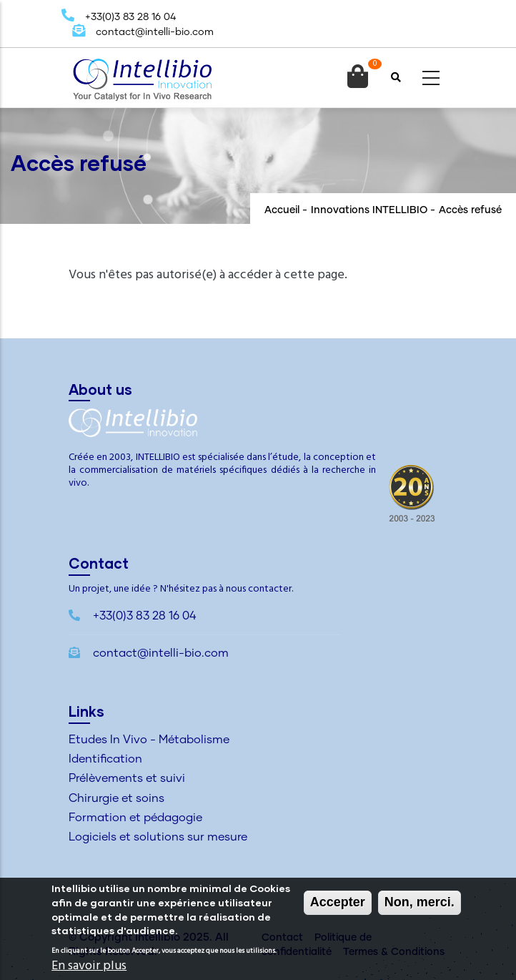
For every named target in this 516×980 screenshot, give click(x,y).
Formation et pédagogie (135, 818)
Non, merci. (420, 904)
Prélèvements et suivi (127, 778)
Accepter (338, 904)
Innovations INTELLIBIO (369, 210)
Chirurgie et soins (116, 798)
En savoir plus (89, 968)
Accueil (282, 210)
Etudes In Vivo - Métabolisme (149, 740)
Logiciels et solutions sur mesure (158, 837)
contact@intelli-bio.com (143, 32)
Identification (105, 759)
